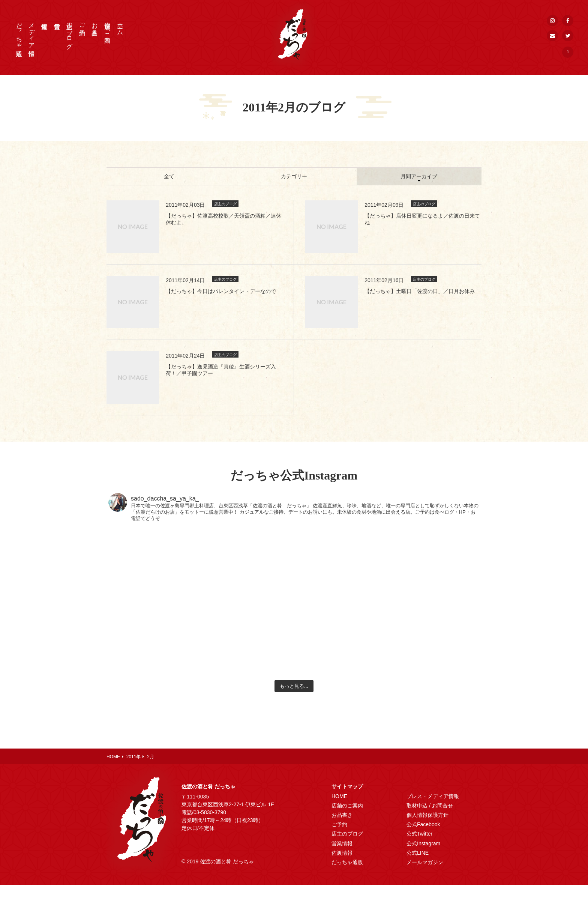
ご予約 (82, 22)
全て (169, 176)
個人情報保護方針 (427, 815)
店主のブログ (70, 32)
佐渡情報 (342, 853)
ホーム (120, 26)
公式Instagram (423, 843)
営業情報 (342, 843)
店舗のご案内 (107, 26)
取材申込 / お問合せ (430, 806)
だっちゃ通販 (19, 32)
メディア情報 (32, 32)
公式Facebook (423, 824)
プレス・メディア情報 (433, 796)
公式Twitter (419, 834)
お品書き (95, 26)
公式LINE (418, 853)
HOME (339, 796)
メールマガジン (425, 862)
